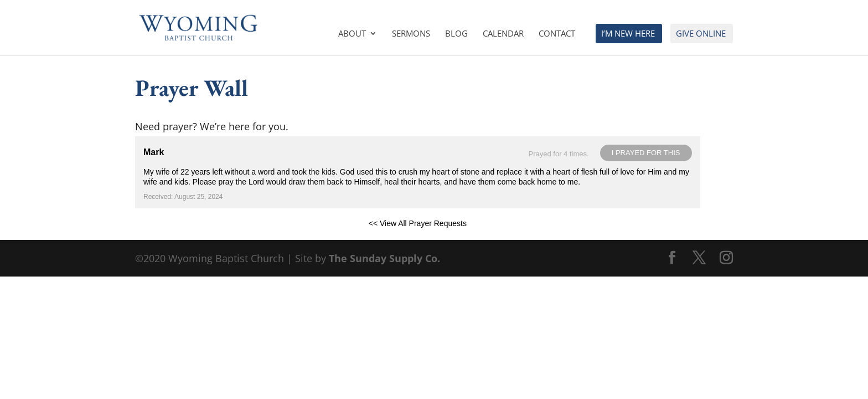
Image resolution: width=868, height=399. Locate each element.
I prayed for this (646, 153)
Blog (456, 34)
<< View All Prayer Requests (418, 223)
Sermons (411, 34)
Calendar (503, 34)
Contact (557, 34)
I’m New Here (628, 34)
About (352, 34)
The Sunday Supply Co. (384, 258)
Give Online (701, 34)
